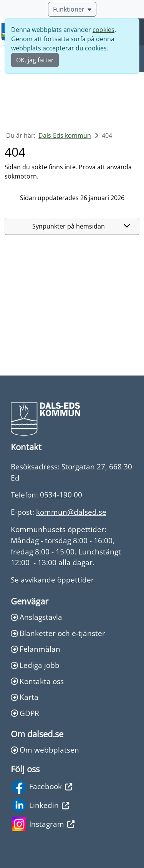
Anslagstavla (36, 617)
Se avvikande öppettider (52, 580)
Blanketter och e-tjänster (58, 633)
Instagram (43, 824)
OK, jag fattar (35, 60)
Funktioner (72, 9)
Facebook (42, 787)
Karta (25, 697)
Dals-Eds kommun (65, 135)
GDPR (25, 713)
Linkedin (41, 805)
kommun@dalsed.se (71, 512)
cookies (103, 30)
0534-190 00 (61, 495)
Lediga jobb (35, 665)
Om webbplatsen (45, 750)
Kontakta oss (37, 681)
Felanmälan (36, 649)
